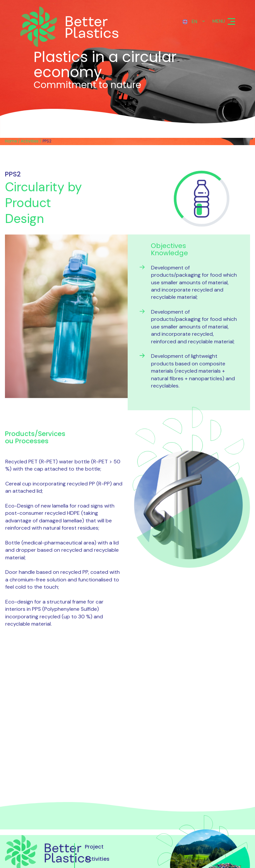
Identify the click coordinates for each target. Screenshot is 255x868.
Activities (30, 141)
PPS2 (47, 141)
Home (11, 141)
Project (94, 847)
